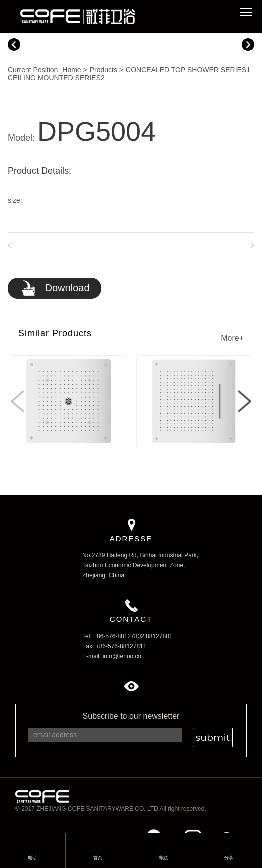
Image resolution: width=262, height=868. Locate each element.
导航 (163, 858)
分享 (229, 844)
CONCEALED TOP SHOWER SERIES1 (188, 70)
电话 (32, 844)
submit (213, 737)
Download (55, 289)
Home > (74, 70)
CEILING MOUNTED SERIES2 (56, 78)
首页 (98, 844)
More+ (232, 338)
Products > (106, 70)
